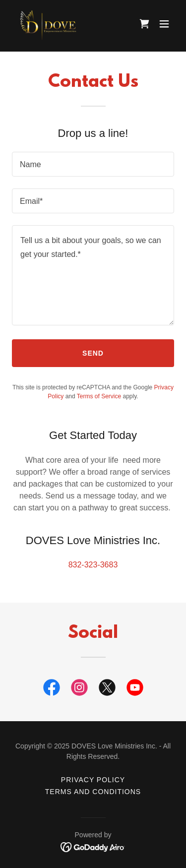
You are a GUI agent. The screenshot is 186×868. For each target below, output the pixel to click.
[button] (164, 24)
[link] (50, 24)
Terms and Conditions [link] (93, 792)
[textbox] (93, 164)
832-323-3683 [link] (93, 565)
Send (93, 353)
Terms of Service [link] (99, 396)
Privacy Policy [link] (93, 780)
